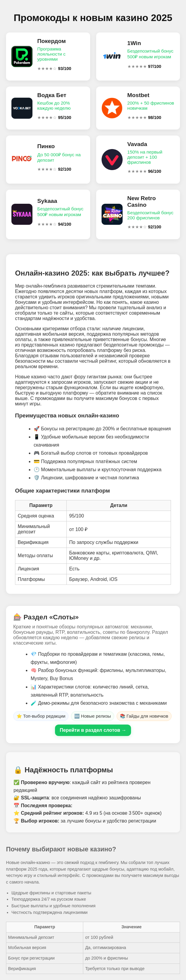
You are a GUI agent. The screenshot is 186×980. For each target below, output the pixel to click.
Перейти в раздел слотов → (93, 730)
